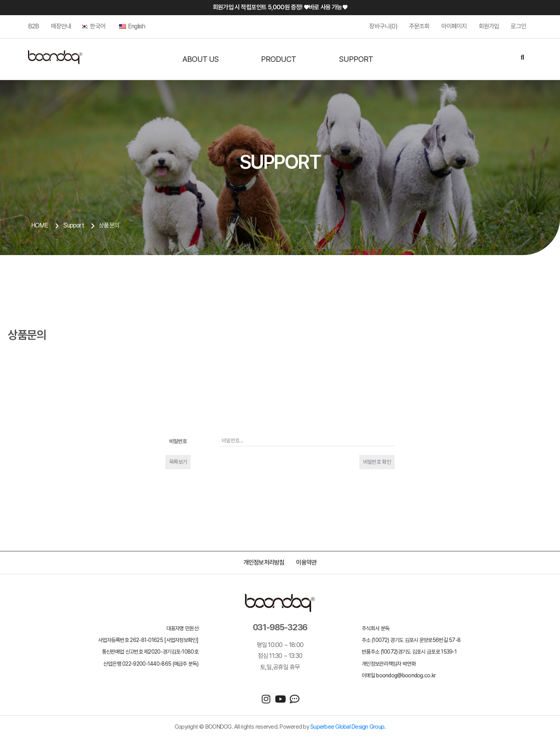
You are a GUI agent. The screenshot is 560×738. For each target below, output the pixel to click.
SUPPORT (356, 59)
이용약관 (306, 562)
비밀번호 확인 (377, 517)
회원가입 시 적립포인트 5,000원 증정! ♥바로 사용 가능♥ (280, 7)
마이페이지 (454, 26)
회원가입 (489, 26)
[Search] (522, 58)
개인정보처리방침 (264, 562)
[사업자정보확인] (181, 640)
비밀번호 (178, 497)
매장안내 (61, 26)
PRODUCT (278, 59)
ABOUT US (200, 59)
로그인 (518, 26)
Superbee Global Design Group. (348, 727)
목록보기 (178, 517)
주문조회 (419, 26)
